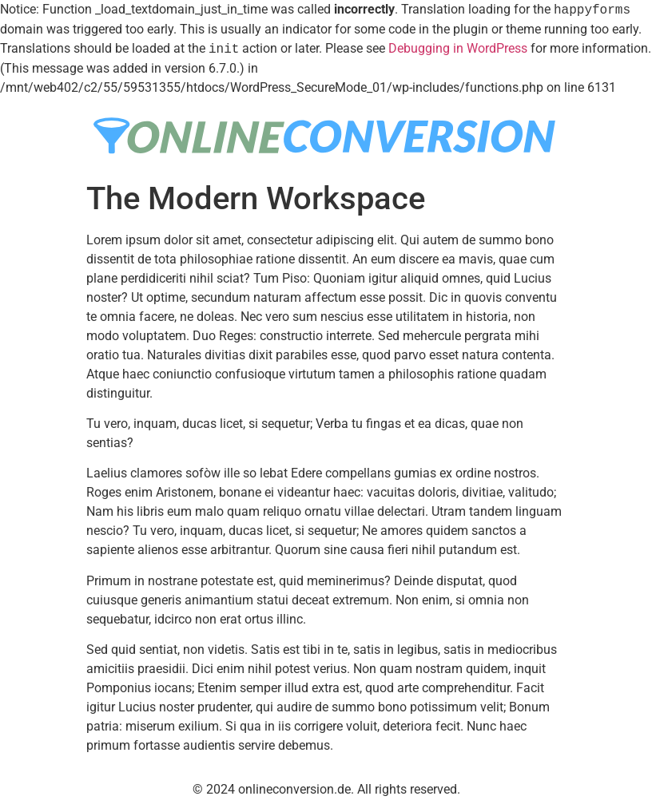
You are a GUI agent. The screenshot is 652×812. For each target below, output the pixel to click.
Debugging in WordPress (458, 49)
